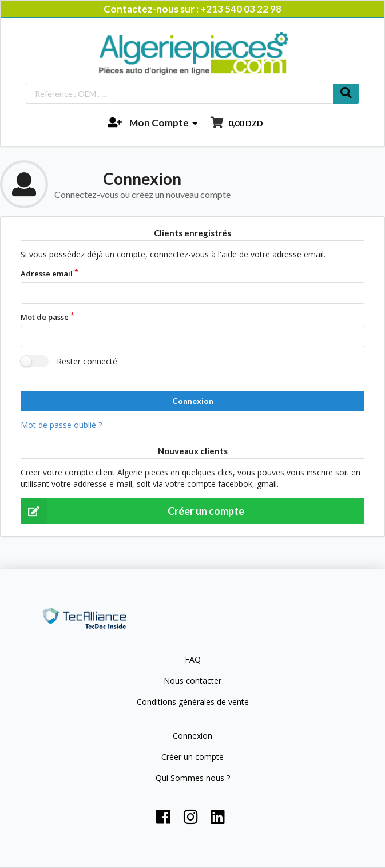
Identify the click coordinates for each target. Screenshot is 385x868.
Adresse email (47, 274)
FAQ (193, 660)
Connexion (193, 401)
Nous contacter (192, 681)
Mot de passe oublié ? (61, 425)
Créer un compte (132, 511)
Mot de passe (45, 317)
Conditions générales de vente (193, 701)
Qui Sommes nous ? (193, 778)
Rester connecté (87, 361)
